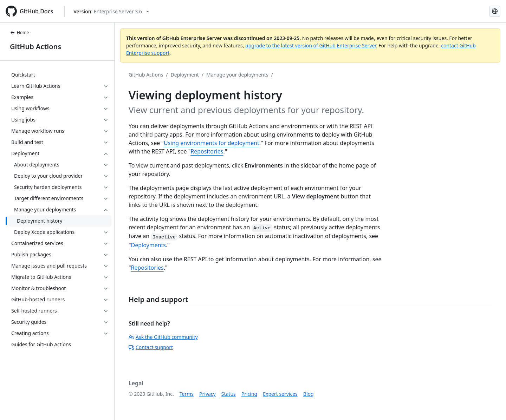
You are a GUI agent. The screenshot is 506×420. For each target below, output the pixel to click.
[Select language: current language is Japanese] (495, 11)
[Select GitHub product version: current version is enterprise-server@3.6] (111, 11)
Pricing (249, 394)
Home (19, 32)
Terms (187, 394)
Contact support (151, 347)
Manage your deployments (237, 75)
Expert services (280, 394)
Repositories (207, 151)
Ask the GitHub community (163, 337)
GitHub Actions (35, 47)
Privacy (207, 394)
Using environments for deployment (212, 143)
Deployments (149, 245)
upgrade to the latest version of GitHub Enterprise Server (311, 45)
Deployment (185, 75)
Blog (309, 394)
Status (229, 394)
